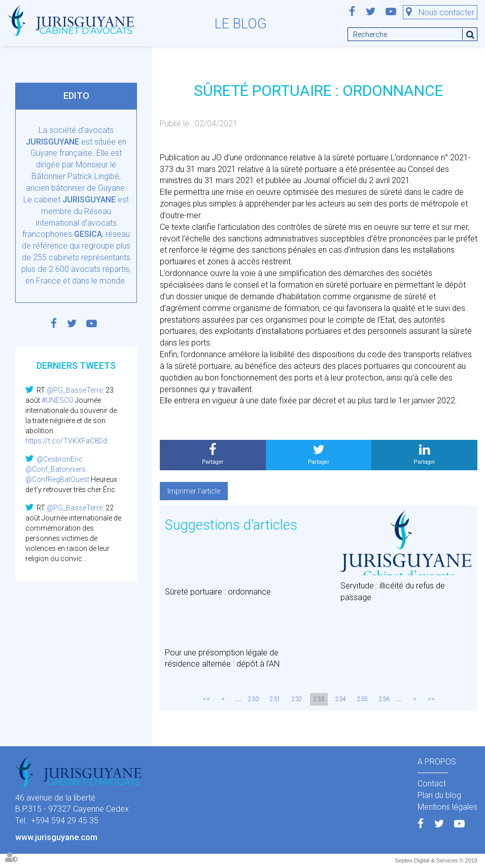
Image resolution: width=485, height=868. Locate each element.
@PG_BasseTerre (75, 390)
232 (297, 699)
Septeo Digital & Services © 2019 (436, 860)
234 (341, 699)
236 (384, 699)
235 (362, 699)
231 (275, 699)
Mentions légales (447, 807)
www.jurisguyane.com (56, 837)
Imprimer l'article (194, 491)
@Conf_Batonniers (56, 469)
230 (253, 699)
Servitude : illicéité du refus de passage (393, 592)
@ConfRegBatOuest (57, 479)
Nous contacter (446, 12)
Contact (432, 784)
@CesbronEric (60, 459)
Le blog (241, 24)
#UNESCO (58, 400)
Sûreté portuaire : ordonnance (218, 592)
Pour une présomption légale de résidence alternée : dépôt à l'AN (222, 658)
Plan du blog (439, 795)
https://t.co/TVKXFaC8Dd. (67, 441)
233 (319, 699)
